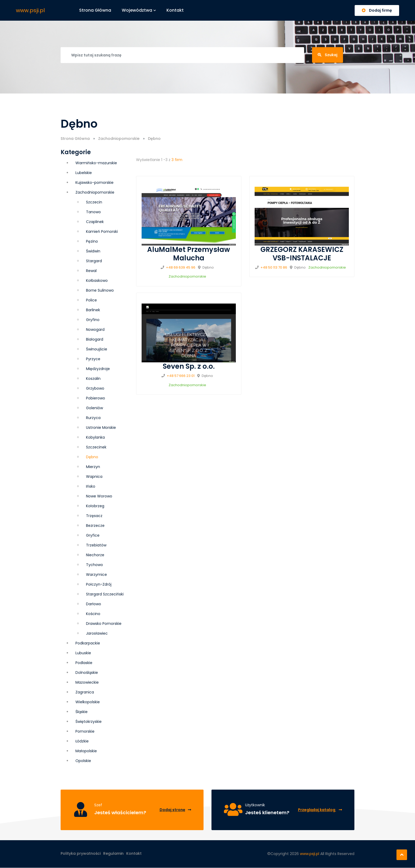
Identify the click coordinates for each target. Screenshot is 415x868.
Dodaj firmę (377, 10)
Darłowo (94, 604)
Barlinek (93, 310)
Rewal (91, 271)
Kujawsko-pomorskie (94, 182)
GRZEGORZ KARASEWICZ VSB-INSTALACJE (302, 254)
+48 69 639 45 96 (181, 267)
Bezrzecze (95, 526)
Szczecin (94, 202)
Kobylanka (95, 437)
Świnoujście (97, 349)
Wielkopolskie (88, 702)
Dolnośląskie (87, 673)
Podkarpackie (88, 643)
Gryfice (93, 535)
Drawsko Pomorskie (104, 624)
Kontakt (175, 10)
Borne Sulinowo (100, 290)
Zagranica (85, 692)
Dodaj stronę (175, 810)
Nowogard (95, 330)
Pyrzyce (93, 359)
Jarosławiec (97, 633)
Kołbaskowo (97, 281)
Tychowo (94, 565)
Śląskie (82, 712)
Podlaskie (84, 663)
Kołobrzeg (95, 506)
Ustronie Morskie (101, 428)
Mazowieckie (87, 682)
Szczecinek (96, 447)
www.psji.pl (30, 10)
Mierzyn (93, 467)
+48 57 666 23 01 (181, 376)
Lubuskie (83, 653)
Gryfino (93, 320)
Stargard (94, 261)
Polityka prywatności (81, 854)
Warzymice (96, 575)
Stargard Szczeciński (105, 594)
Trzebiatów (96, 545)
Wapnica (94, 477)
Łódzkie (82, 741)
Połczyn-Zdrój (99, 584)
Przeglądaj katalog (320, 810)
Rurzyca (93, 418)
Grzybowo (95, 388)
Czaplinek (95, 222)
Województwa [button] (139, 10)
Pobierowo (96, 398)
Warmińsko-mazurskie (96, 163)
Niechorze (95, 555)
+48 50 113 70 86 (274, 267)
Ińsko (91, 486)
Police (91, 300)
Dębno (92, 457)
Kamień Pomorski (102, 232)
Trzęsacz (94, 516)
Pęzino (92, 241)
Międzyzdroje (98, 369)
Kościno (93, 614)
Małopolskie (86, 751)
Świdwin (93, 251)
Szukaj (328, 55)
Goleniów (94, 408)
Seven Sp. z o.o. (189, 366)
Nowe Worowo (99, 496)
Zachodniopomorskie (119, 139)
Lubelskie (84, 173)
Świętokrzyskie (89, 722)
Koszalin (93, 379)
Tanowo (93, 212)
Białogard (95, 339)
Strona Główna (75, 139)
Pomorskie (85, 731)
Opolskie (83, 761)
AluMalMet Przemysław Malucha (189, 254)
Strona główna (95, 10)
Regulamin (113, 854)
